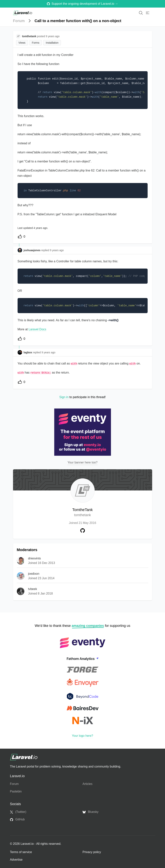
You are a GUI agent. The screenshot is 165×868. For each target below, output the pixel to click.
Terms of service (21, 852)
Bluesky (91, 812)
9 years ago (57, 250)
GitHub (17, 819)
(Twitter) (18, 812)
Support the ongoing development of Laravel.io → (82, 4)
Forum (19, 21)
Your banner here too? (82, 462)
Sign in (64, 397)
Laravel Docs (37, 329)
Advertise (16, 860)
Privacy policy (92, 852)
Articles (88, 784)
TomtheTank (83, 513)
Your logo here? (82, 736)
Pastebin (16, 791)
